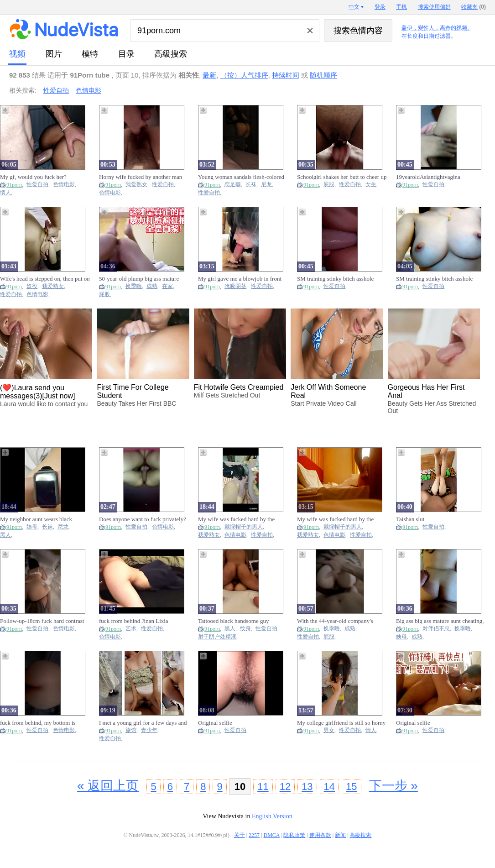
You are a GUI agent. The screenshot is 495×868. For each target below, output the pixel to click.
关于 (240, 835)
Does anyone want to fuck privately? (143, 519)
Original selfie (215, 723)
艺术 (131, 629)
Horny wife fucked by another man (141, 177)
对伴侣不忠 (436, 629)
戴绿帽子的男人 (244, 527)
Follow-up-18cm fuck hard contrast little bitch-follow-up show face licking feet (42, 621)
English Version (272, 816)
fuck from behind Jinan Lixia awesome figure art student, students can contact (142, 621)
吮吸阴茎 (235, 286)
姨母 (32, 527)
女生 (371, 185)
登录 (380, 7)
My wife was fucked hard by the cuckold (236, 519)
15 (351, 787)
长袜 (251, 185)
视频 (17, 54)
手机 (401, 7)
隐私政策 (294, 835)
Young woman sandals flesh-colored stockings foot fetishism (241, 177)
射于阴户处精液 (217, 637)
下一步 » (393, 786)
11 (263, 787)
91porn (14, 185)
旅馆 (131, 730)
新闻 (340, 835)
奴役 (32, 286)
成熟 (152, 286)
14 (329, 787)
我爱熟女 (136, 185)
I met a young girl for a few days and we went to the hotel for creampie (143, 723)
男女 (329, 730)
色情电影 (89, 90)
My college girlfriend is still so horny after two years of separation (341, 723)
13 (307, 787)
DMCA (272, 835)
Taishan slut (410, 519)
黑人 (5, 535)
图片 (54, 54)
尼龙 (266, 185)
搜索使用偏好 (434, 7)
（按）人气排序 (244, 75)
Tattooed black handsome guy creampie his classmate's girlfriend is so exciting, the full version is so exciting (242, 621)
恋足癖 (233, 185)
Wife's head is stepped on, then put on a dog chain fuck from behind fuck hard (45, 279)
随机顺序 (323, 75)
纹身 (245, 629)
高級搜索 (171, 54)
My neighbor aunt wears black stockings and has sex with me (36, 519)
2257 (254, 835)
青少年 (149, 730)
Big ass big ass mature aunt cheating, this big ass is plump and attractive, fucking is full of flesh (440, 621)
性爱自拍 (56, 90)
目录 (126, 54)
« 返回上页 (108, 786)
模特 (90, 54)
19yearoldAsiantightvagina (428, 177)
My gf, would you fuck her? (33, 177)
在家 (167, 286)
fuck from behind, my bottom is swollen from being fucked (38, 723)
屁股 (329, 185)
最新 (209, 75)
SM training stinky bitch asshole (335, 279)
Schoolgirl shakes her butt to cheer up (342, 177)
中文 (354, 7)
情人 (5, 193)
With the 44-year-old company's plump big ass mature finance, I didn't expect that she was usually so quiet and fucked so (342, 621)
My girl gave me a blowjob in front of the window (240, 279)
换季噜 (134, 286)
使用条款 (320, 835)
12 (285, 787)
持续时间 (286, 75)
